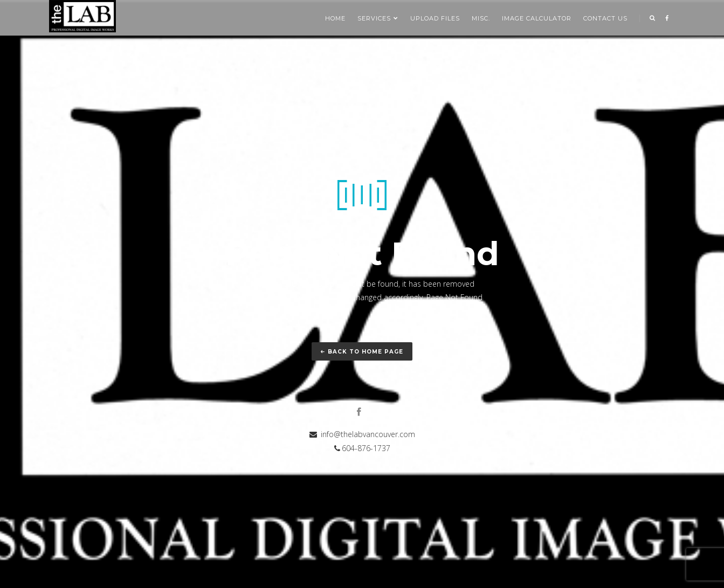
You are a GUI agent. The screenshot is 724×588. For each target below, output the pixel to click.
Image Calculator (537, 18)
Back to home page (362, 352)
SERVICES (378, 18)
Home (335, 18)
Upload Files (435, 18)
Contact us (605, 18)
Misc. (481, 18)
